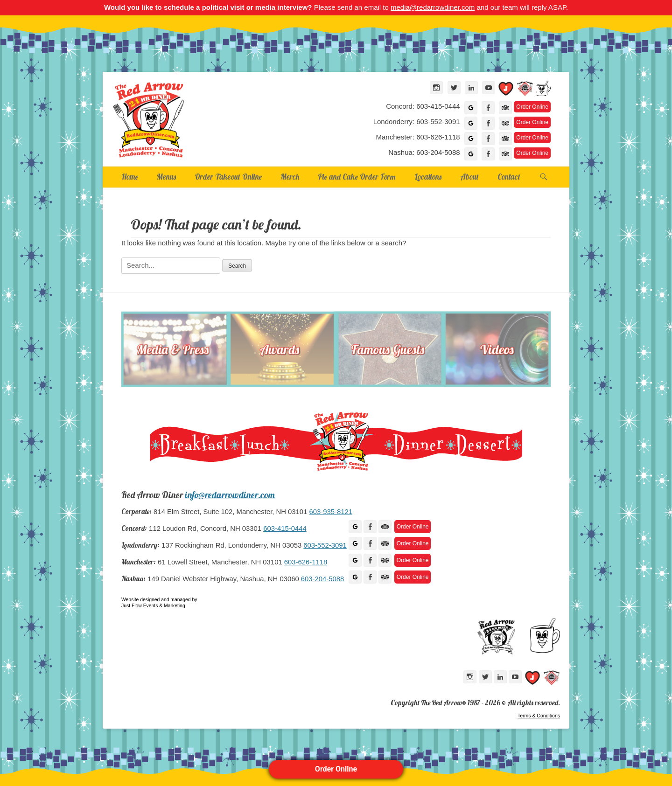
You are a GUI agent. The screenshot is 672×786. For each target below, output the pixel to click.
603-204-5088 (322, 579)
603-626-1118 (306, 562)
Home (130, 177)
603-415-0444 (285, 529)
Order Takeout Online (228, 177)
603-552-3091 (325, 545)
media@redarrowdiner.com (433, 7)
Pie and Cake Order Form (357, 177)
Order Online (336, 769)
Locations (428, 177)
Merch (290, 177)
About (469, 177)
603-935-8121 (330, 512)
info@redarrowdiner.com (230, 495)
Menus (166, 177)
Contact (509, 177)
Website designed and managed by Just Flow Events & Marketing (159, 603)
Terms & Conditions (539, 716)
